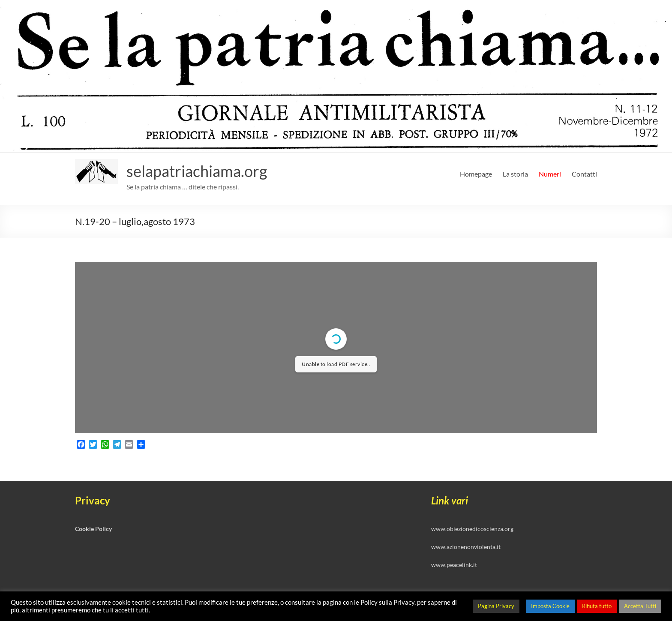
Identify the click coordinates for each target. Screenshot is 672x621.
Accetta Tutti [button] (640, 606)
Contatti (584, 174)
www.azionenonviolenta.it (466, 547)
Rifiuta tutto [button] (597, 606)
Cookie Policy (93, 529)
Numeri (550, 174)
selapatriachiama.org (197, 171)
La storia (515, 174)
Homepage (476, 174)
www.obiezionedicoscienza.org (472, 529)
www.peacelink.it (454, 565)
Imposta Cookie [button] (550, 606)
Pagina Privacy (496, 606)
